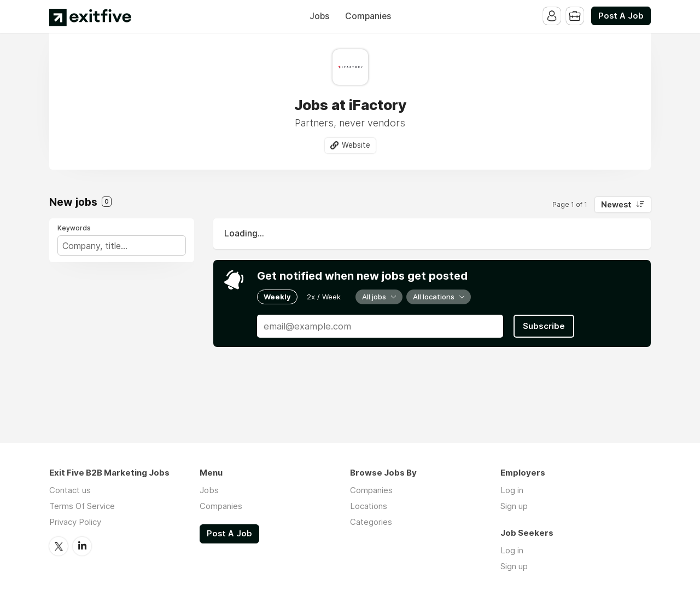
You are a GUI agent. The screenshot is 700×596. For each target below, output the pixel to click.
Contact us (70, 490)
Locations (369, 506)
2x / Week (324, 297)
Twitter (59, 546)
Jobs (319, 16)
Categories (371, 522)
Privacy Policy (75, 522)
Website (356, 145)
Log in (512, 490)
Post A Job (621, 16)
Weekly (277, 297)
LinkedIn (82, 546)
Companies (368, 16)
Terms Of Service (82, 506)
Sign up (514, 506)
